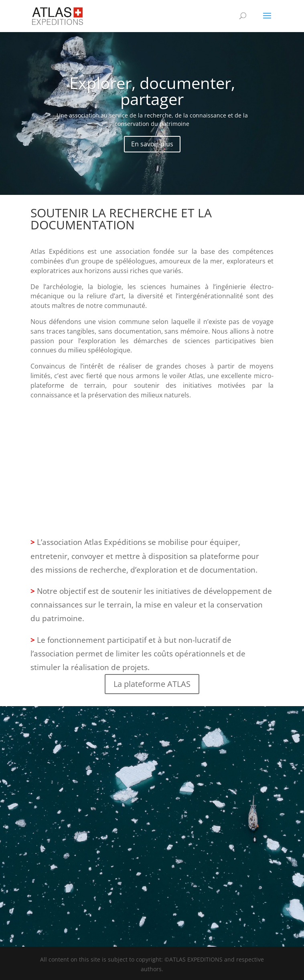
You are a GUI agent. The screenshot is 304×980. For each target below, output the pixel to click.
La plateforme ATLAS (152, 684)
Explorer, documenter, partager (152, 91)
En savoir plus (152, 144)
